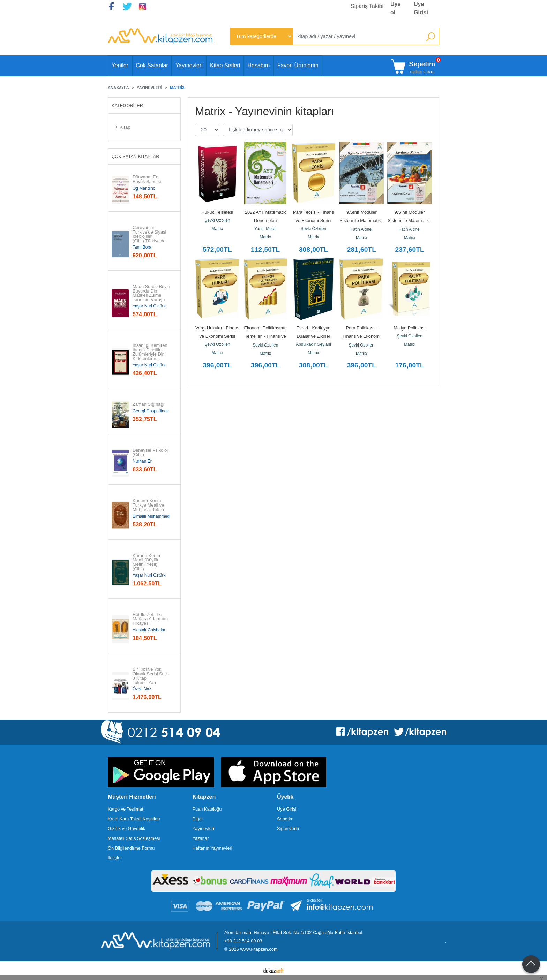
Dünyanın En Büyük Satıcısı (147, 180)
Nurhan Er (142, 461)
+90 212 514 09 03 (243, 941)
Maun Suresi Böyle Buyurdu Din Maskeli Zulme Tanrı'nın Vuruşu (152, 293)
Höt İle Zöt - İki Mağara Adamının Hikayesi (151, 619)
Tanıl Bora (142, 247)
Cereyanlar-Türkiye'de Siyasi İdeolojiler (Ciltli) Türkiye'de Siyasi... (150, 237)
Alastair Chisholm (149, 630)
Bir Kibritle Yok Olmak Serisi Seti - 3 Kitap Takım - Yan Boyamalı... (152, 678)
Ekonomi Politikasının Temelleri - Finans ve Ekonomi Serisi (266, 336)
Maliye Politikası (410, 328)
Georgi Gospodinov (151, 411)
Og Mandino (144, 188)
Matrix (218, 229)
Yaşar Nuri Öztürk (149, 306)
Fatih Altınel (362, 229)
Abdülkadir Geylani (313, 344)
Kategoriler (127, 105)
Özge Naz (142, 689)
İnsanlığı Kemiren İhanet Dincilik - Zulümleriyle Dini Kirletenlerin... (151, 352)
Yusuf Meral (265, 229)
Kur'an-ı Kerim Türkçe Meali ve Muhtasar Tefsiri (149, 505)
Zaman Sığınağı (148, 405)
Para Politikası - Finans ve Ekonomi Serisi (362, 336)
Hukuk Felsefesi (217, 212)
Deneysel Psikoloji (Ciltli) (151, 453)
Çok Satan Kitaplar (136, 156)
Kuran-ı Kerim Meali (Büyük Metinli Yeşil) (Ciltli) (147, 563)
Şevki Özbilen (217, 220)
